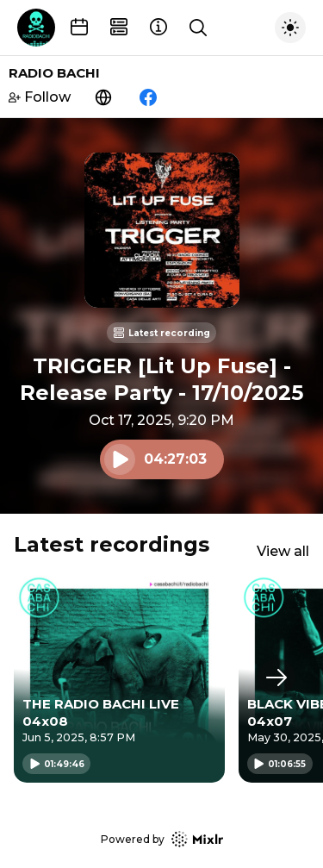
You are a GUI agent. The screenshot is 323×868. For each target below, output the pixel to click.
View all (283, 551)
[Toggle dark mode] (290, 28)
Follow (40, 97)
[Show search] (198, 28)
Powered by (162, 839)
